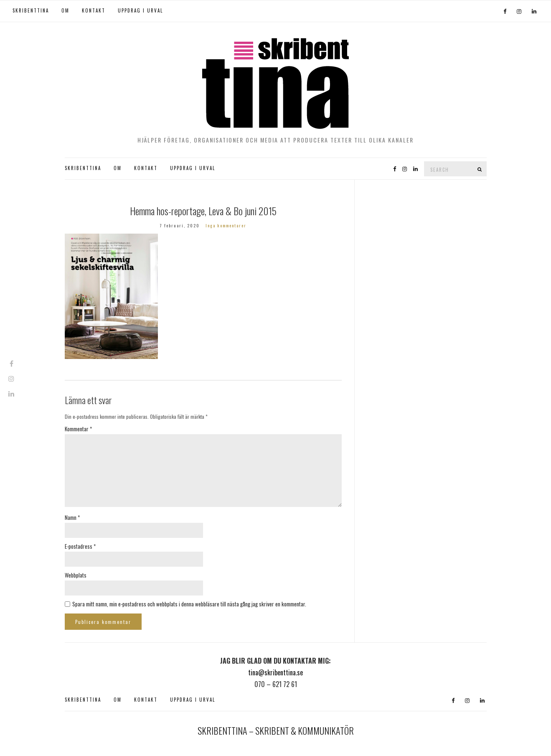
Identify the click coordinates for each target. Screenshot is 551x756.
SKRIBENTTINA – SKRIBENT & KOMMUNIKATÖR (276, 731)
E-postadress (80, 546)
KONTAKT (94, 10)
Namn (72, 517)
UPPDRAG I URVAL (140, 10)
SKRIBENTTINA (31, 10)
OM (65, 10)
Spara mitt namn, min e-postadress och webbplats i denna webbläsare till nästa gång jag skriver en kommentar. (189, 604)
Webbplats (76, 575)
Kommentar (78, 429)
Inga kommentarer (226, 225)
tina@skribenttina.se (275, 672)
